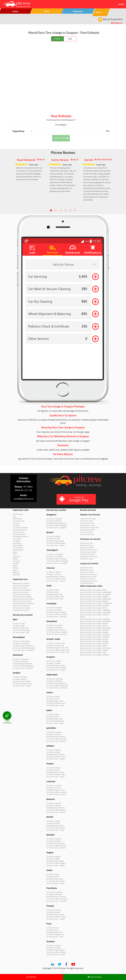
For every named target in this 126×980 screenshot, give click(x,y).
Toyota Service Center (87, 534)
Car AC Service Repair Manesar (56, 810)
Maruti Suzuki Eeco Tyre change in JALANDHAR (95, 628)
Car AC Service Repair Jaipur (55, 721)
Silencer (15, 570)
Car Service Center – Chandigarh (57, 563)
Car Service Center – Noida (55, 883)
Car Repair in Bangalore (54, 521)
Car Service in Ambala (20, 677)
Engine (15, 566)
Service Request (18, 514)
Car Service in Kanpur (53, 768)
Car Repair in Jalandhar (54, 734)
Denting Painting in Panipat (55, 915)
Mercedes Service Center (88, 552)
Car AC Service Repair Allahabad (23, 666)
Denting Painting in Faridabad (56, 612)
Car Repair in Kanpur (53, 770)
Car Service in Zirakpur (54, 946)
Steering (15, 568)
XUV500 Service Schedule (21, 610)
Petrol (57, 39)
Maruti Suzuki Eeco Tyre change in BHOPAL (94, 601)
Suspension (17, 557)
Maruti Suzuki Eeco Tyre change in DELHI (93, 608)
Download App (18, 519)
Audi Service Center (87, 543)
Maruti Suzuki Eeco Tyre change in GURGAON (95, 619)
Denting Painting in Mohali (55, 826)
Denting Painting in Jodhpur (55, 754)
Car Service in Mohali (53, 821)
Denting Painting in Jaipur (55, 719)
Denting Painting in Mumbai (56, 843)
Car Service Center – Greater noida (58, 652)
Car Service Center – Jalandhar (56, 741)
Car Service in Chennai (54, 572)
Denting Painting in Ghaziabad (56, 630)
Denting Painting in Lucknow (56, 790)
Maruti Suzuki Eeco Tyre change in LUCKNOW (95, 635)
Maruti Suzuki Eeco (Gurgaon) (61, 120)
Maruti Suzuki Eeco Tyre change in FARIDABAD (95, 610)
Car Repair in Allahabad (20, 661)
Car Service (16, 523)
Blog (14, 516)
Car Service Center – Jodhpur (56, 759)
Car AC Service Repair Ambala (22, 684)
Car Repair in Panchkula (54, 894)
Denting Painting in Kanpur (55, 772)
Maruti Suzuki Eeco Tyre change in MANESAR (95, 637)
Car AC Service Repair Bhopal (56, 543)
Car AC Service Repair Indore (56, 703)
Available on (76, 499)
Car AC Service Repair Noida (56, 881)
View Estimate (95, 977)
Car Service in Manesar (54, 803)
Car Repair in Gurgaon (54, 663)
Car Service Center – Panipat (56, 919)
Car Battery (16, 541)
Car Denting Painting (20, 530)
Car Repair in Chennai (54, 574)
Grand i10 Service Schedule (22, 595)
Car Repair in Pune (52, 930)
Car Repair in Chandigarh (55, 557)
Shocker (15, 559)
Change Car (117, 23)
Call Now (31, 977)
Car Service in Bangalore (54, 519)
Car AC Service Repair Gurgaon (56, 668)
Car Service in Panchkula (54, 892)
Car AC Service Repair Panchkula (57, 899)
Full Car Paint (17, 539)
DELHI (42, 160)
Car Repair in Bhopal (53, 539)
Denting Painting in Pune (55, 932)
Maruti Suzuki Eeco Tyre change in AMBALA (94, 597)
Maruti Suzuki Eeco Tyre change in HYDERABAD (95, 621)
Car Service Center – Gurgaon (56, 670)
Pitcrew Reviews (63, 153)
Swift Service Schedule (20, 588)
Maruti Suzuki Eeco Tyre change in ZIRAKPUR (95, 655)
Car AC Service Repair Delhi (55, 597)
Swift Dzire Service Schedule (22, 590)
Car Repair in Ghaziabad (54, 628)
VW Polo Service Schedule (21, 606)
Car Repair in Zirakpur (54, 948)
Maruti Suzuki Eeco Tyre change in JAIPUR (94, 626)
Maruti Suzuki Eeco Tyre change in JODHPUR (95, 630)
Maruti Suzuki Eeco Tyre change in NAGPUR (94, 644)
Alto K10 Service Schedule (21, 586)
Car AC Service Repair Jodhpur (56, 757)
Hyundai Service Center (88, 525)
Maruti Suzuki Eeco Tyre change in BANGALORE (96, 599)
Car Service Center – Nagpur (56, 866)
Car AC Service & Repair (20, 528)
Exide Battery (17, 543)
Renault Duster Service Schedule (23, 603)
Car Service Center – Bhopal (55, 545)
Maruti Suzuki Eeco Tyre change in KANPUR (94, 632)
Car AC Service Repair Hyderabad (57, 686)
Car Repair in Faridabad (54, 610)
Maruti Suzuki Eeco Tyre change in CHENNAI (94, 606)
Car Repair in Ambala (20, 679)
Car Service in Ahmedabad (21, 641)
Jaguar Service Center (87, 548)
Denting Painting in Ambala (22, 681)
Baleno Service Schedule (21, 592)
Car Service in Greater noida (56, 643)
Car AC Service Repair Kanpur (56, 774)
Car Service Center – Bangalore (56, 528)
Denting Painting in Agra (21, 628)
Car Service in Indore (53, 697)
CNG (70, 39)
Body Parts (16, 572)
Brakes (15, 552)
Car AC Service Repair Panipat (56, 917)
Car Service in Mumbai (54, 839)
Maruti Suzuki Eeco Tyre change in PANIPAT (94, 650)
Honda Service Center (87, 523)
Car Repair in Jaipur (53, 717)
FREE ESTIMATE (7, 722)
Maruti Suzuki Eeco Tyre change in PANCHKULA (96, 648)
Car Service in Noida (53, 874)
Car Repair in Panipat (53, 912)
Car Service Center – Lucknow (56, 794)
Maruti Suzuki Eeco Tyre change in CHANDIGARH (96, 603)
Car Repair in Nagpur (53, 859)
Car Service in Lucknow (54, 786)
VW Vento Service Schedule (22, 608)
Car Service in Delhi (53, 590)
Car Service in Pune (53, 928)
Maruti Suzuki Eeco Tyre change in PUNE (93, 653)
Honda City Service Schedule (22, 601)
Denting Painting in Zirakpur (56, 950)
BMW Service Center (87, 545)
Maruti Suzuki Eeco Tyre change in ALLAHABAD (95, 595)
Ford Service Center (87, 521)
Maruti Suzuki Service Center (89, 528)
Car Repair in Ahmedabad (21, 644)
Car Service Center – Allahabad (23, 668)
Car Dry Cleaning (18, 532)
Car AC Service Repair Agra (21, 630)
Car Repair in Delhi (53, 592)
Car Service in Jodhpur (54, 750)
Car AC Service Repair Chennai (56, 579)
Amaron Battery (18, 545)
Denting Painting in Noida (55, 879)
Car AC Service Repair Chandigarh (57, 561)
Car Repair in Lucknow (54, 788)
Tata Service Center (86, 532)
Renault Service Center (87, 530)
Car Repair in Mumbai (54, 841)
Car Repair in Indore (53, 699)
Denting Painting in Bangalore (56, 523)
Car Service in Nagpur (53, 857)
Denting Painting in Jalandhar (56, 737)
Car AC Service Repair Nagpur (56, 863)
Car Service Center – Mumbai (56, 848)
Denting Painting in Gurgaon (56, 665)
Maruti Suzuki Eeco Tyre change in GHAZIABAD (95, 612)
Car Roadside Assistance (21, 537)
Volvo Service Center (87, 559)
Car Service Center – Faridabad (56, 617)
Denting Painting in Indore (55, 701)
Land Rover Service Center (89, 550)
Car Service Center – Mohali (55, 830)
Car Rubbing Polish (19, 534)
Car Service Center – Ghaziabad (57, 634)
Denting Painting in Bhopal (55, 541)
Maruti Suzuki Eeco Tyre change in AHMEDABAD (96, 592)
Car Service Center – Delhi (55, 599)
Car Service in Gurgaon (54, 661)
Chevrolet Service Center (88, 519)
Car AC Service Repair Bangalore (57, 525)
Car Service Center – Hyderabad (57, 688)
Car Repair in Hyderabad (54, 681)
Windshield (16, 575)
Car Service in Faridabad (54, 608)
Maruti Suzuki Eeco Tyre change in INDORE (94, 624)
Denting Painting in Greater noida (57, 648)
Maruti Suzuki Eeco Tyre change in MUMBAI (94, 641)
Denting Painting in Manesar (56, 808)
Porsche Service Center (88, 554)
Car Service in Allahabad (21, 659)
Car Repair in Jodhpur (53, 752)
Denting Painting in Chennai (55, 576)
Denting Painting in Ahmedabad (23, 646)
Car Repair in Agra (19, 626)
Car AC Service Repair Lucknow (56, 792)
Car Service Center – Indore (55, 706)
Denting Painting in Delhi (55, 594)
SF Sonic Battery (18, 548)
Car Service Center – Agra (21, 632)
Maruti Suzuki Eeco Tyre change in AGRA (93, 590)
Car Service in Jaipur (53, 714)
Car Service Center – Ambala (22, 686)
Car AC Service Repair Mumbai (56, 846)
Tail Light (16, 563)
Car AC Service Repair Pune (55, 934)
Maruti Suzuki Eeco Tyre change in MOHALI (94, 639)
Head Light (16, 561)
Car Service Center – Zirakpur (56, 954)
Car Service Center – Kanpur (56, 777)
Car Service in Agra (19, 624)
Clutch (15, 554)
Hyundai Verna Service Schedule (23, 599)
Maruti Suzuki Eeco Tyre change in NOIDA (94, 646)
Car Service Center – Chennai (56, 581)
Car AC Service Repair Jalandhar (57, 739)
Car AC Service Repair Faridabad (57, 614)
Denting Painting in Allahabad (22, 664)
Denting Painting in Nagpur (55, 861)
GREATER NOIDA (104, 160)
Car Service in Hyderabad (55, 679)
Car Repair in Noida (53, 877)
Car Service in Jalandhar (54, 732)
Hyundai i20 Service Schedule (22, 597)
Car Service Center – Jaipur (55, 723)
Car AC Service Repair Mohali (56, 828)
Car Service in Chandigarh (55, 554)
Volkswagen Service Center (89, 557)
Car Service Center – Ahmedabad (24, 650)
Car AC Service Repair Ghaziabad (57, 632)
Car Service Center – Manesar (56, 812)
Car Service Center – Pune (55, 937)
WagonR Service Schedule (21, 583)
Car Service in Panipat (54, 910)
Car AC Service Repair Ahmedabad (24, 648)
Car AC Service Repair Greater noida (58, 650)
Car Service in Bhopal (53, 536)
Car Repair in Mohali (53, 823)
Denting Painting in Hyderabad (56, 683)
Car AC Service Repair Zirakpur (56, 952)
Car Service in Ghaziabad (55, 625)
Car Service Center (19, 521)
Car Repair (16, 525)
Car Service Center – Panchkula (57, 901)
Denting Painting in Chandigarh (57, 559)
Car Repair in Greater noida (55, 645)
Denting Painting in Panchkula (56, 897)
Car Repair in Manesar (54, 805)
